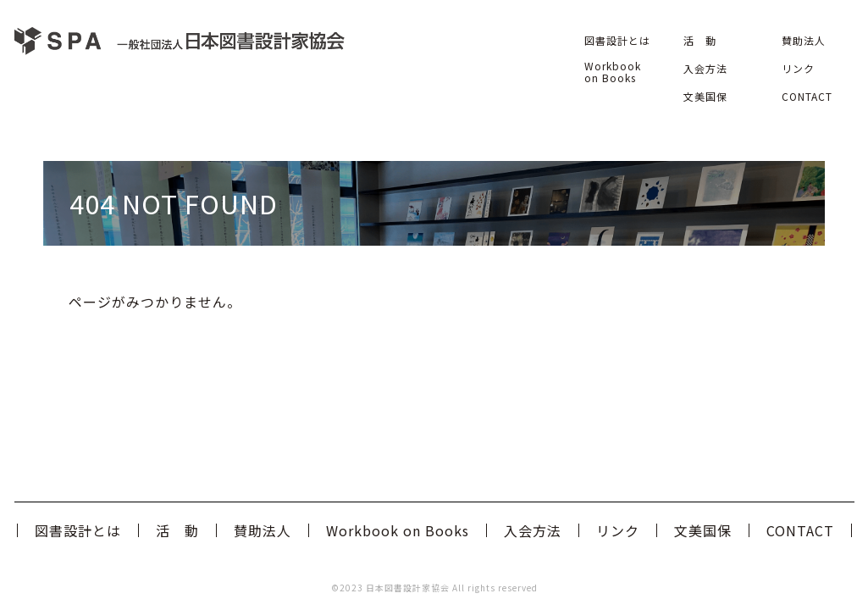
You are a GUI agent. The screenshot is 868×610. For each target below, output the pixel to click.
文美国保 (705, 96)
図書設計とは (617, 40)
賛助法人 (804, 40)
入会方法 (705, 68)
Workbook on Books (613, 72)
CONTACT (807, 96)
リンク (798, 68)
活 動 (700, 40)
